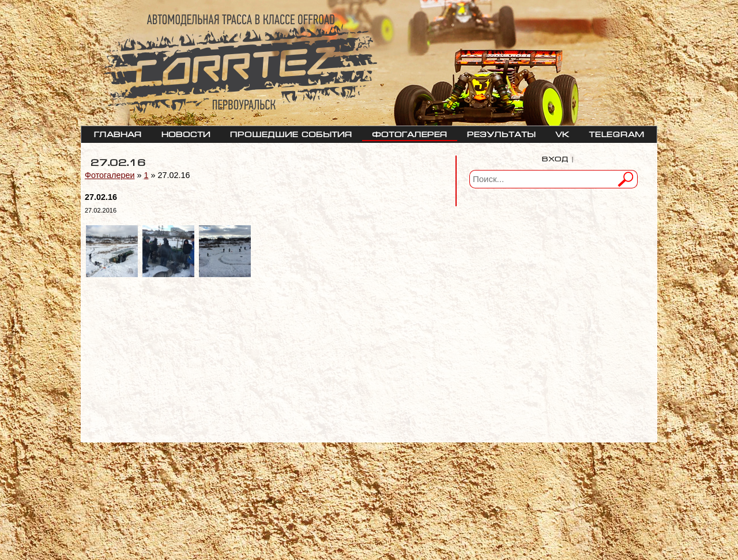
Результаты (501, 133)
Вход (555, 158)
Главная (118, 133)
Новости (186, 133)
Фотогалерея (410, 133)
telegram (617, 133)
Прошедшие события (291, 133)
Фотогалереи (110, 175)
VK (562, 133)
